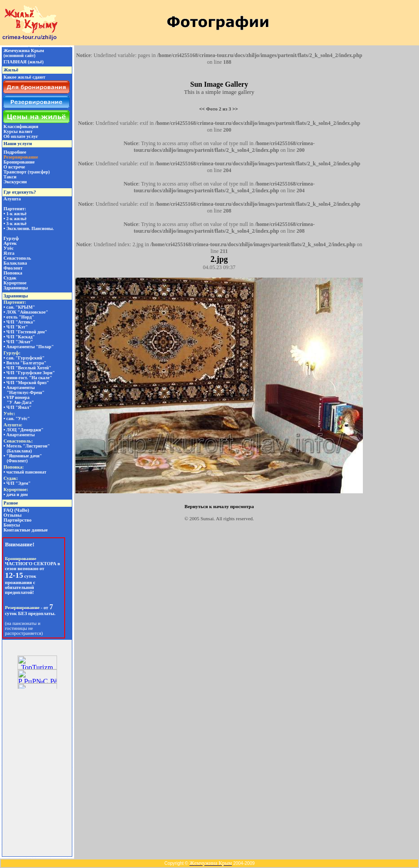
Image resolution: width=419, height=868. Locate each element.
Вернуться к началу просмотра (219, 506)
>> (235, 109)
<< (202, 109)
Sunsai (207, 518)
